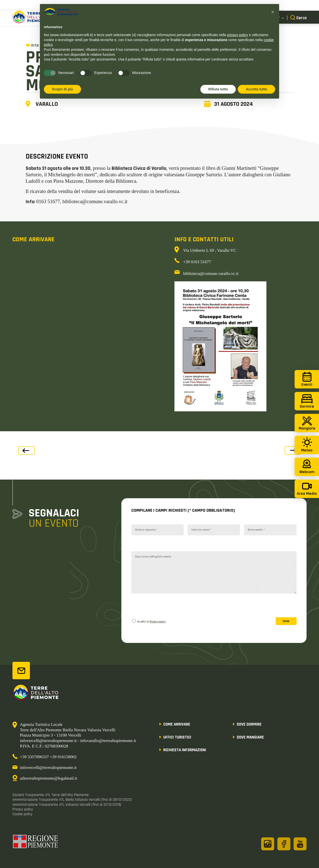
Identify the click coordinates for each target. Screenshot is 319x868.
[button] (273, 12)
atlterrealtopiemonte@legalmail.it (48, 778)
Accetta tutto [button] (256, 89)
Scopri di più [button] (62, 89)
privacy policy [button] (238, 35)
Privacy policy (158, 622)
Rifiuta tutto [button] (218, 89)
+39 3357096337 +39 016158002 (48, 757)
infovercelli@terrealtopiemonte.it (48, 768)
